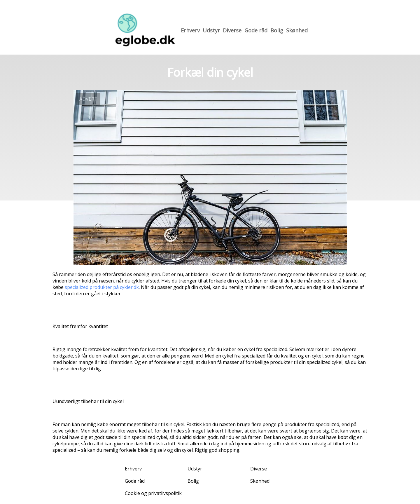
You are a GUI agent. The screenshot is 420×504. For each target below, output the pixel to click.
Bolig (277, 30)
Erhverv (190, 30)
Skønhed (297, 30)
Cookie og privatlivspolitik (153, 493)
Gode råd (256, 30)
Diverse (232, 30)
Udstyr (211, 30)
